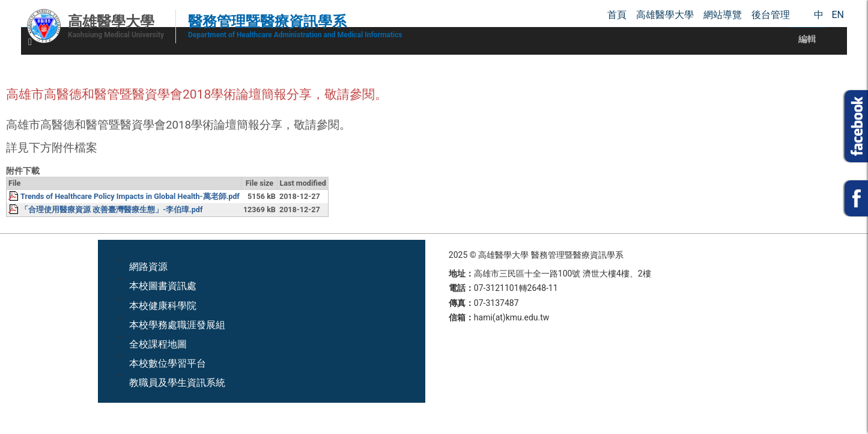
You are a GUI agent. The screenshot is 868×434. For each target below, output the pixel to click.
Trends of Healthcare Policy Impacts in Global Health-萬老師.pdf (130, 196)
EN (838, 15)
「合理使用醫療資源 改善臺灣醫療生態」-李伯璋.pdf (111, 209)
